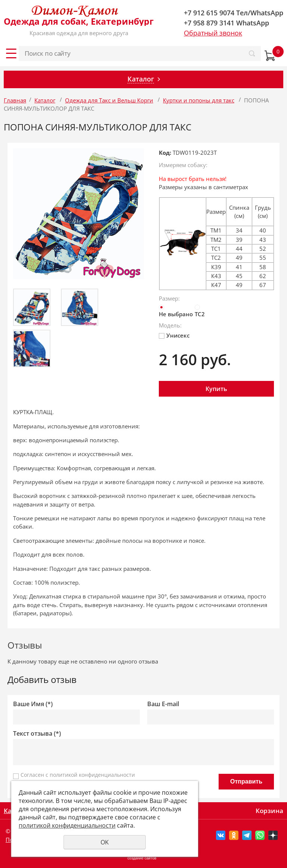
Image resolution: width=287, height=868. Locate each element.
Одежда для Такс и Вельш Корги (109, 100)
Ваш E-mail (163, 704)
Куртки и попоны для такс (199, 100)
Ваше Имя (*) (33, 704)
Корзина (269, 811)
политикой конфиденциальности (92, 775)
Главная (15, 100)
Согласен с (78, 775)
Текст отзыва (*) (37, 734)
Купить (216, 389)
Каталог (45, 100)
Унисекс (174, 335)
